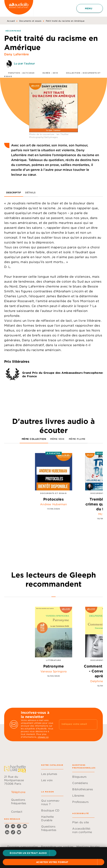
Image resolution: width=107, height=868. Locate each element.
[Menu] (90, 8)
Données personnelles (23, 847)
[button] (30, 853)
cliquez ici (43, 737)
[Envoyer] (93, 724)
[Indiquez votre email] (74, 724)
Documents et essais (30, 21)
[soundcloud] (13, 826)
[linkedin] (7, 832)
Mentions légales (88, 847)
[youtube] (25, 826)
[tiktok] (13, 832)
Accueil (11, 21)
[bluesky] (19, 832)
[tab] (14, 192)
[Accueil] (19, 8)
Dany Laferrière (17, 54)
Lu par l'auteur (24, 63)
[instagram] (19, 826)
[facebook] (7, 826)
